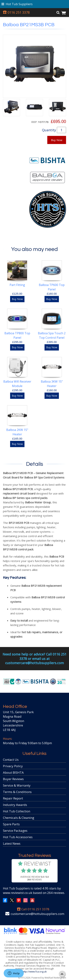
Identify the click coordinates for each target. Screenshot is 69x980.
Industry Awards (15, 805)
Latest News (12, 843)
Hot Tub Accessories (18, 837)
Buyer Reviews (13, 779)
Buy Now (57, 140)
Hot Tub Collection (17, 811)
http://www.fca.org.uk (35, 972)
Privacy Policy (13, 766)
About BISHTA (13, 772)
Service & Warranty (17, 785)
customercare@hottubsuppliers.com (37, 914)
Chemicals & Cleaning (19, 818)
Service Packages (15, 831)
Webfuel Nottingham (55, 978)
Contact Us (11, 760)
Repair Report (13, 798)
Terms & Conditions (17, 792)
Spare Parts (11, 824)
